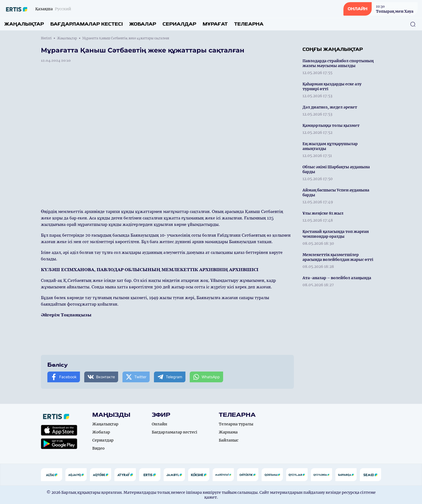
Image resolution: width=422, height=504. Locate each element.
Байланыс (229, 440)
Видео (99, 448)
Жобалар (143, 24)
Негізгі (46, 38)
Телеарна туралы (236, 424)
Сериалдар (179, 24)
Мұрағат (215, 24)
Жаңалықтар (24, 24)
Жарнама (228, 432)
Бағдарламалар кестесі (87, 24)
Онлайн (159, 424)
